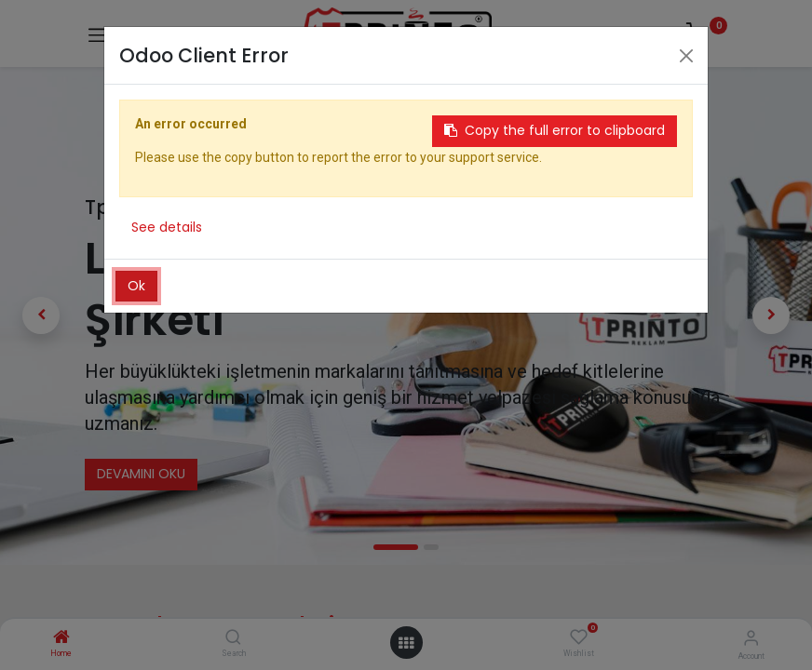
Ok (136, 286)
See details (167, 227)
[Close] (686, 56)
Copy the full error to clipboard (555, 130)
